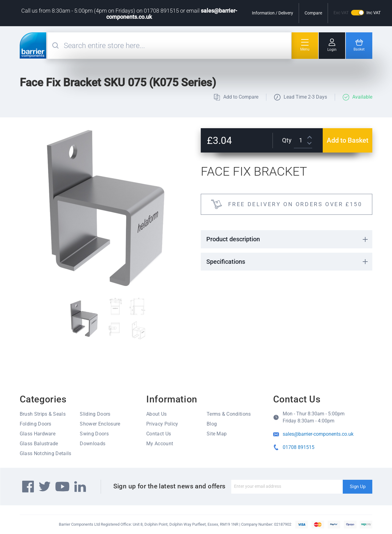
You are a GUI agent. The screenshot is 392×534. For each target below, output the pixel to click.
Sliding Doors (95, 414)
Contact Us (159, 434)
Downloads (93, 444)
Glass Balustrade (39, 444)
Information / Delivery (273, 13)
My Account (160, 444)
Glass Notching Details (46, 453)
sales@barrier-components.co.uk (318, 434)
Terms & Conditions (229, 414)
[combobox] (177, 46)
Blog (212, 424)
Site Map (217, 434)
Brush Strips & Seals (43, 414)
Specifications (226, 262)
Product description (233, 239)
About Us (157, 414)
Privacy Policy (162, 424)
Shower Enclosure (100, 424)
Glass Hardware (38, 434)
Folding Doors (36, 424)
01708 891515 (299, 447)
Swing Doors (94, 434)
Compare (313, 13)
